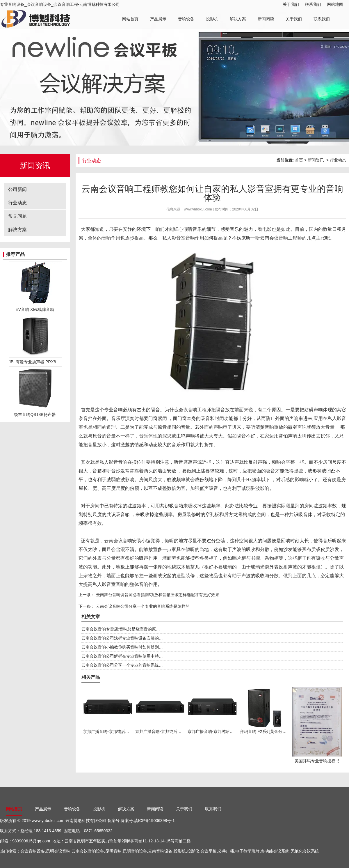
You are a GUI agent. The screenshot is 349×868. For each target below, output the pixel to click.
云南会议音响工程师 (281, 238)
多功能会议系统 (275, 851)
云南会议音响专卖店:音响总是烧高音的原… (121, 629)
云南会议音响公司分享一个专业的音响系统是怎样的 (142, 606)
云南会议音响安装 (123, 541)
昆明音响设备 (135, 851)
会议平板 (209, 851)
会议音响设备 (33, 851)
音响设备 (186, 19)
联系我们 (313, 4)
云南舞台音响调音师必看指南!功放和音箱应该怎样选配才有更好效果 (157, 595)
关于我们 (291, 4)
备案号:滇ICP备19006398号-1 (148, 821)
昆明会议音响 (58, 851)
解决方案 (238, 19)
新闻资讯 (316, 160)
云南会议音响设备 (88, 851)
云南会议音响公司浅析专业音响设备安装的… (122, 638)
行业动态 (17, 203)
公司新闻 (17, 189)
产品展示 (158, 19)
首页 (299, 160)
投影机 (212, 19)
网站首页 (130, 19)
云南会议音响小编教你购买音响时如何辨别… (122, 647)
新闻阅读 (266, 19)
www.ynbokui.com (198, 209)
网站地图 (335, 4)
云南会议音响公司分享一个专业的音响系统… (122, 665)
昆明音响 (113, 851)
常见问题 (17, 216)
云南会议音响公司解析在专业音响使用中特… (122, 656)
